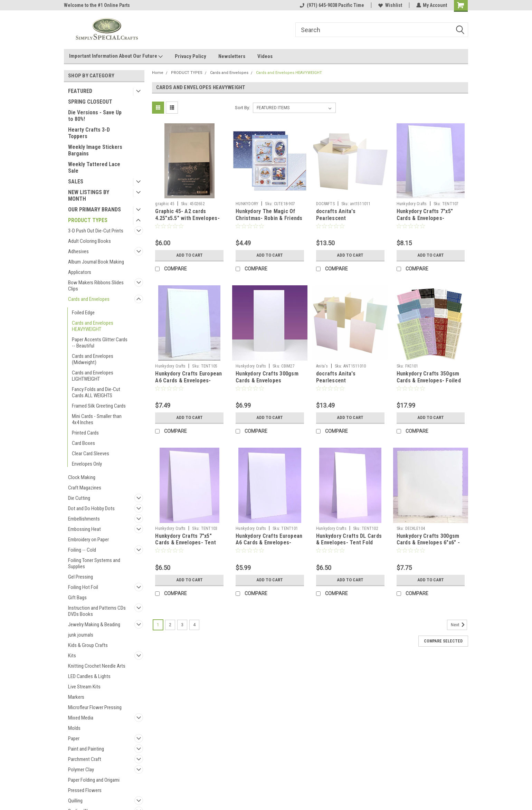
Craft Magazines (85, 488)
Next (459, 625)
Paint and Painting (86, 749)
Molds (74, 728)
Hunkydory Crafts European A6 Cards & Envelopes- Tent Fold (269, 543)
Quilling (75, 801)
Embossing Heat (84, 529)
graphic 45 (165, 204)
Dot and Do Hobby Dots (91, 508)
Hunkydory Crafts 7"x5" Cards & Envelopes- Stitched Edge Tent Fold (426, 218)
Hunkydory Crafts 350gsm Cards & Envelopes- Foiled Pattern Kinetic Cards (429, 380)
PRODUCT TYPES (88, 220)
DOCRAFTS (325, 204)
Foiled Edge (83, 313)
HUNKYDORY (247, 204)
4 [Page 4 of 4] (194, 625)
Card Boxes (83, 443)
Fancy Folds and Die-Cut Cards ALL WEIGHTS (96, 392)
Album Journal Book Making (96, 262)
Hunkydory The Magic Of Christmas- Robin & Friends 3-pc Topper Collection (269, 218)
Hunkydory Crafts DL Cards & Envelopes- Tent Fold (349, 539)
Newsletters (232, 56)
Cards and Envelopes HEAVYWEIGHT (93, 326)
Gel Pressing (80, 577)
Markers (76, 697)
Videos (265, 56)
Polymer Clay (81, 770)
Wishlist (390, 5)
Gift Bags (77, 598)
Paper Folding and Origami (94, 780)
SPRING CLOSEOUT (90, 102)
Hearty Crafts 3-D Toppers (89, 133)
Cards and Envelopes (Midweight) (93, 359)
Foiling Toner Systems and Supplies (94, 563)
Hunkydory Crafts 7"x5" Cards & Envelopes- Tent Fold (186, 543)
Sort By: (243, 108)
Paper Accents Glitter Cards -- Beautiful (100, 343)
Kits (72, 656)
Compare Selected (443, 641)
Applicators (80, 272)
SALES (76, 182)
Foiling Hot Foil (83, 587)
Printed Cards (85, 433)
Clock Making (82, 477)
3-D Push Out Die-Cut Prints (96, 231)
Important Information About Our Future (116, 56)
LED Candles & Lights (89, 676)
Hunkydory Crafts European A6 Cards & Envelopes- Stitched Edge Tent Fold (188, 380)
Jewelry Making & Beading (94, 625)
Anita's (322, 366)
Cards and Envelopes (89, 299)
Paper (74, 738)
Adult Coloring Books (89, 241)
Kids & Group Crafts (88, 645)
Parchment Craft (85, 759)
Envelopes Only (87, 464)
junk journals (81, 635)
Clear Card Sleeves (91, 454)
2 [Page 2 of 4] (170, 625)
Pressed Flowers (85, 790)
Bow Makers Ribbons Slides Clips (96, 286)
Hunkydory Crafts (412, 204)
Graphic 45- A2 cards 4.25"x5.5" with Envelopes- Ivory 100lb (187, 218)
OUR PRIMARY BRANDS (94, 209)
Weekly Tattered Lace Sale (94, 168)
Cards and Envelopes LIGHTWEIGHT (93, 376)
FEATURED (80, 91)
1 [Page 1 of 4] (158, 625)
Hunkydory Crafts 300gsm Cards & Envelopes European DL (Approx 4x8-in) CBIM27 (267, 384)
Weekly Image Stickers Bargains (95, 150)
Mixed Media (81, 718)
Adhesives (78, 251)
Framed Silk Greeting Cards (99, 406)
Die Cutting (79, 498)
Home (158, 73)
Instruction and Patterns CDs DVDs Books (97, 611)
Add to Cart (189, 255)
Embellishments (84, 519)
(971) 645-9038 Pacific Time (332, 5)
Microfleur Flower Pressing (95, 707)
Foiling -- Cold (82, 550)
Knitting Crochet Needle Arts (97, 666)
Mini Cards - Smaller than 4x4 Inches (97, 419)
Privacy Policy (191, 56)
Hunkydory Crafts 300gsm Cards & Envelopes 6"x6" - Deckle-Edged (428, 543)
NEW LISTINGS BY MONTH (89, 196)
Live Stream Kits (84, 687)
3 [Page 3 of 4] (182, 625)
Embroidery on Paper (88, 540)
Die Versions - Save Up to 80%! (95, 116)
